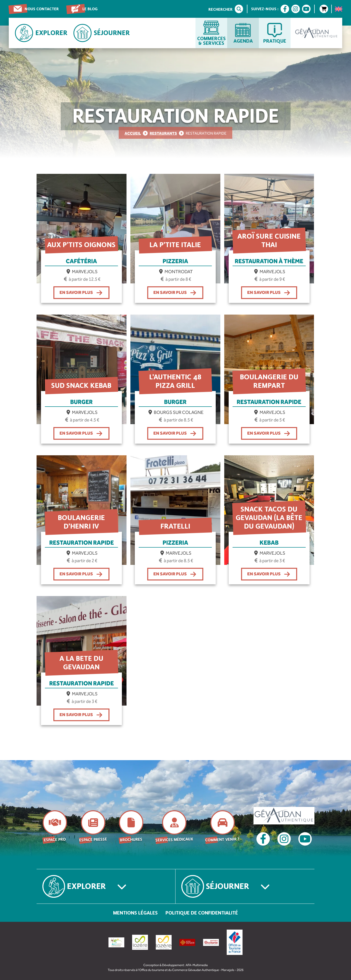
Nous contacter (42, 9)
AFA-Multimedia (197, 965)
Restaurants (163, 133)
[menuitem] (339, 9)
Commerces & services (211, 41)
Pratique (275, 41)
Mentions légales (135, 913)
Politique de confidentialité (202, 913)
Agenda (243, 41)
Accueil (133, 133)
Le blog (90, 9)
